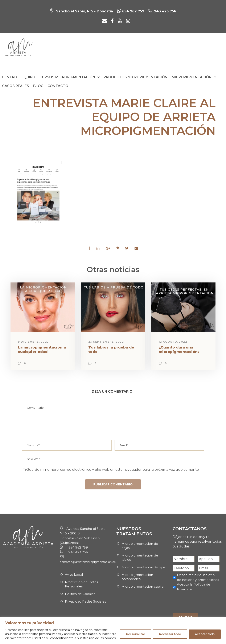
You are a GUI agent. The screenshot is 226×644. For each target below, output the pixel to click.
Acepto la (194, 587)
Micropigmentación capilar (143, 586)
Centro (10, 77)
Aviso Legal (74, 574)
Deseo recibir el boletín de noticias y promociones (198, 577)
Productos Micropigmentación (136, 77)
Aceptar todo (205, 634)
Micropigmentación (192, 77)
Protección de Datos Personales (81, 584)
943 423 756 (165, 11)
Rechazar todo (170, 634)
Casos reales (16, 86)
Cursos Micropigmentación (67, 77)
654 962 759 (131, 11)
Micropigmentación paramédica (137, 577)
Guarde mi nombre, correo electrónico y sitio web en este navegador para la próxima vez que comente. (113, 470)
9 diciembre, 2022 (33, 342)
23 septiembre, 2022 (106, 342)
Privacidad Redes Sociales (85, 601)
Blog (38, 86)
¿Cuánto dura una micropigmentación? (179, 349)
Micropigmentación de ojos (143, 567)
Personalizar (135, 634)
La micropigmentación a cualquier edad (42, 349)
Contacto (58, 86)
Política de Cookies (80, 594)
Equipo (28, 77)
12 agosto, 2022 (173, 342)
